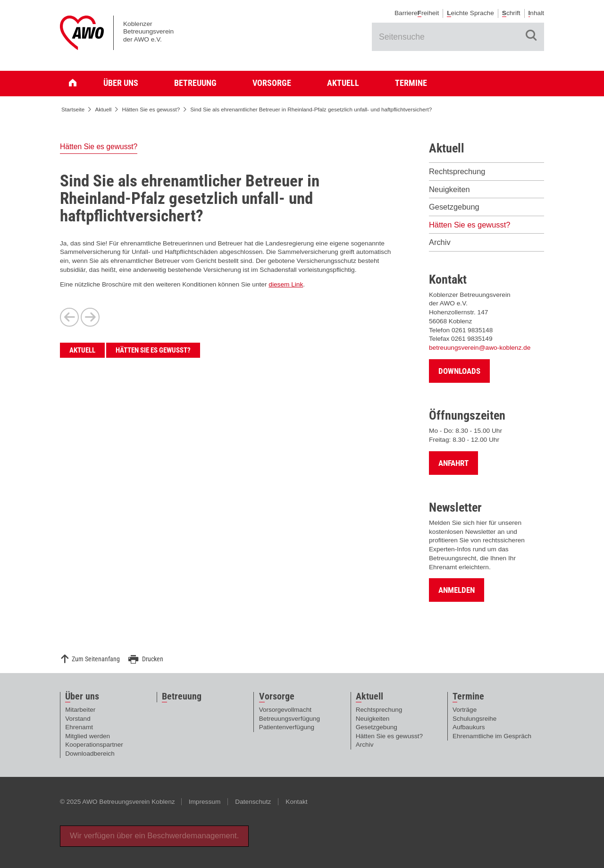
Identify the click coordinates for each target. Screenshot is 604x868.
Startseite (76, 83)
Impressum (205, 802)
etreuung (182, 697)
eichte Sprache (470, 13)
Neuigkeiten (449, 189)
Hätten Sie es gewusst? (151, 109)
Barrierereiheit (417, 13)
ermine (468, 697)
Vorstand (78, 719)
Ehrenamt (79, 727)
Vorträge (465, 710)
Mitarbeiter (80, 710)
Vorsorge (272, 83)
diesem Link (286, 284)
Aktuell (343, 83)
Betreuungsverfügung (289, 719)
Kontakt (296, 802)
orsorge (277, 697)
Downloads (459, 371)
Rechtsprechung (457, 171)
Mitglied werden (88, 736)
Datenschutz (253, 802)
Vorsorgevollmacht (285, 710)
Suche (531, 35)
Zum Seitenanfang (96, 659)
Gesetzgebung (454, 207)
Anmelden (457, 590)
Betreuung (195, 83)
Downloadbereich (90, 754)
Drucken (153, 659)
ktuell (369, 697)
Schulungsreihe (474, 719)
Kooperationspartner (94, 745)
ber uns (82, 697)
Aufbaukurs (469, 727)
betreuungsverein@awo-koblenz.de (480, 348)
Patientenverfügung (287, 727)
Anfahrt (453, 463)
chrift (511, 13)
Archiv (440, 242)
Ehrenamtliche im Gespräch (492, 736)
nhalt (536, 13)
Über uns (121, 83)
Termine (411, 83)
